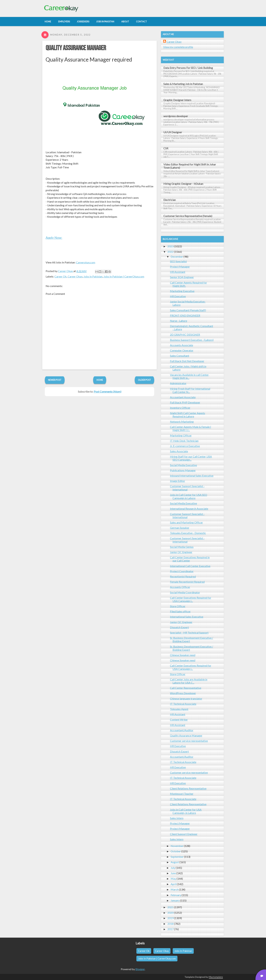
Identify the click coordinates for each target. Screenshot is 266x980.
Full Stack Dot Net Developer (187, 361)
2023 (170, 246)
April (174, 884)
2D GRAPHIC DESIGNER (185, 335)
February (176, 895)
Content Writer (179, 720)
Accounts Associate (182, 345)
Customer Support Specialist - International (187, 488)
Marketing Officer (181, 435)
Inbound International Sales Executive (192, 476)
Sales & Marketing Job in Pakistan (183, 84)
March (175, 889)
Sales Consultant (180, 356)
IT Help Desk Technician (184, 441)
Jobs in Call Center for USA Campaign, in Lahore (186, 811)
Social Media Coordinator (185, 592)
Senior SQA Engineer (182, 277)
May (173, 879)
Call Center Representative (186, 688)
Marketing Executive (182, 291)
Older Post (144, 380)
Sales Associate (179, 451)
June (173, 873)
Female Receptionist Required (187, 582)
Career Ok (61, 276)
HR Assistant (178, 272)
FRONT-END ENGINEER (185, 315)
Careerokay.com (86, 262)
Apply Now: (54, 238)
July (173, 868)
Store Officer (178, 606)
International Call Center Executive (190, 566)
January (175, 900)
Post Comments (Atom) (108, 392)
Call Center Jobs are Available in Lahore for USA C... (189, 681)
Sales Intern (177, 818)
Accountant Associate (183, 397)
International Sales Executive (187, 617)
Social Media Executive (183, 465)
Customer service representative (189, 741)
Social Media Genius (182, 547)
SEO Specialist (178, 261)
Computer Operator (182, 350)
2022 (170, 252)
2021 (170, 907)
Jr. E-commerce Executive (185, 446)
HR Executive (178, 296)
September (177, 857)
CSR (166, 148)
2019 (170, 918)
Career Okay (75, 276)
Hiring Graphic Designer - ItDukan (183, 184)
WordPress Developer (183, 693)
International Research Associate (189, 508)
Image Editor (178, 481)
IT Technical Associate (183, 704)
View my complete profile (178, 47)
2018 (170, 924)
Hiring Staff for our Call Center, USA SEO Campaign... (191, 458)
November (177, 846)
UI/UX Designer (173, 132)
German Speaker (180, 528)
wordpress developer (176, 116)
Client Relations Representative (188, 788)
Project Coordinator (182, 571)
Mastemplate (216, 977)
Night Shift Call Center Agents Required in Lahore (188, 415)
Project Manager (180, 267)
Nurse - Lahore (179, 321)
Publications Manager (183, 470)
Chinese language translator (186, 699)
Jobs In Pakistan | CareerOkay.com (124, 276)
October (176, 851)
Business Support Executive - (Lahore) (192, 340)
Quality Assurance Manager (76, 48)
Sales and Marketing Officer (186, 522)
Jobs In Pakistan (93, 276)
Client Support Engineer (184, 834)
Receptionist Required (183, 576)
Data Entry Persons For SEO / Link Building (188, 68)
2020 (170, 913)
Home (100, 380)
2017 (170, 929)
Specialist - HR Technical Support (189, 633)
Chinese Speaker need (183, 655)
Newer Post (55, 380)
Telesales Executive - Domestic (188, 533)
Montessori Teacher (182, 794)
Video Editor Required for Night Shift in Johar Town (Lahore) (190, 166)
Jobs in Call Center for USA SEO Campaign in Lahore (189, 496)
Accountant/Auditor (182, 730)
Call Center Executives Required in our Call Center (190, 559)
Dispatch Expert (179, 627)
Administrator (178, 383)
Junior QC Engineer (181, 552)
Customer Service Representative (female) (188, 216)
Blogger (140, 969)
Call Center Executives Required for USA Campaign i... (191, 599)
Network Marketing (182, 422)
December (177, 257)
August (175, 862)
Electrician (170, 200)
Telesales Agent (179, 709)
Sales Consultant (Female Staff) (188, 310)
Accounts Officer (180, 587)
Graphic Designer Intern (177, 100)
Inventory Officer (180, 408)
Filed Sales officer (180, 611)
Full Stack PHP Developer (185, 402)
